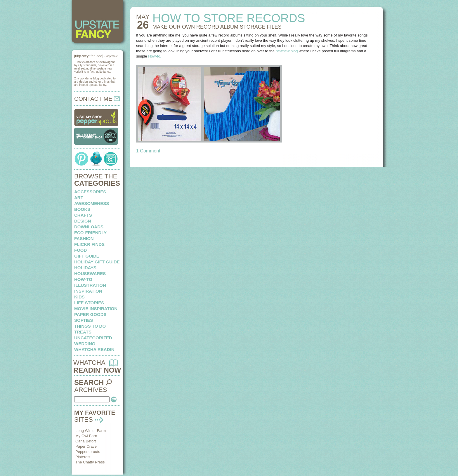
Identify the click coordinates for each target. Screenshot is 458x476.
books (82, 209)
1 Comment (148, 151)
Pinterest (83, 457)
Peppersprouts (88, 452)
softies (84, 320)
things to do (90, 326)
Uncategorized (93, 338)
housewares (90, 273)
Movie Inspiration (96, 309)
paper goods (90, 314)
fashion (84, 238)
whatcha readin (94, 349)
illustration (90, 285)
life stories (89, 303)
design (83, 221)
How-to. (155, 56)
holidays (85, 268)
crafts (83, 215)
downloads (89, 227)
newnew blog (287, 51)
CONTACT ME (97, 99)
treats (83, 332)
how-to (83, 279)
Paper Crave (86, 446)
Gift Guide (87, 256)
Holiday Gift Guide (97, 262)
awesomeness (92, 203)
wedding (85, 344)
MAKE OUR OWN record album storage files (217, 27)
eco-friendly (90, 233)
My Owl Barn (86, 436)
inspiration (88, 291)
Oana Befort (86, 441)
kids (79, 297)
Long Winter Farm (91, 431)
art (79, 198)
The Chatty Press (90, 462)
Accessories (90, 192)
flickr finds (89, 244)
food (80, 250)
